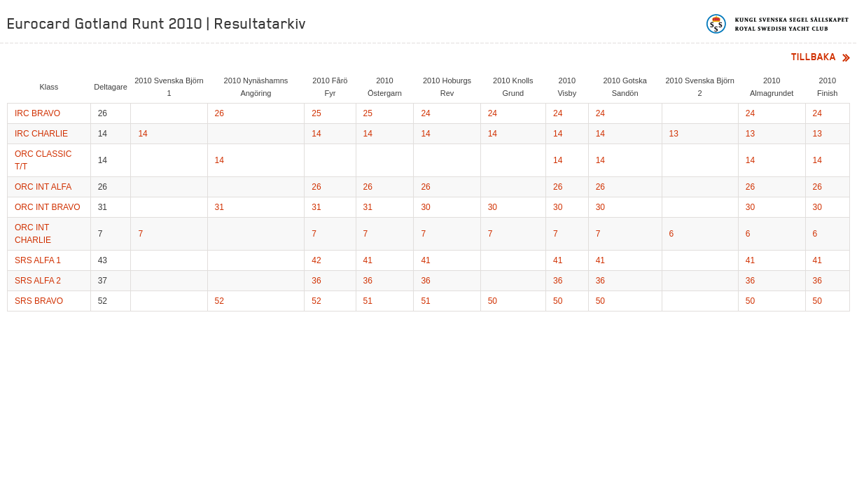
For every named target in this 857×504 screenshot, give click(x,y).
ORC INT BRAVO (48, 207)
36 (316, 281)
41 (368, 260)
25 (316, 113)
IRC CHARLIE (41, 134)
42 (316, 260)
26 (220, 113)
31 (220, 207)
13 (674, 134)
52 (220, 301)
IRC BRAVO (37, 113)
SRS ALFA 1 (38, 260)
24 (425, 113)
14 (142, 134)
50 (493, 301)
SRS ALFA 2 (38, 281)
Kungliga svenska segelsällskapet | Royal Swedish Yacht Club (778, 24)
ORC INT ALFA (43, 187)
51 (368, 301)
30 (425, 207)
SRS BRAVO (39, 301)
